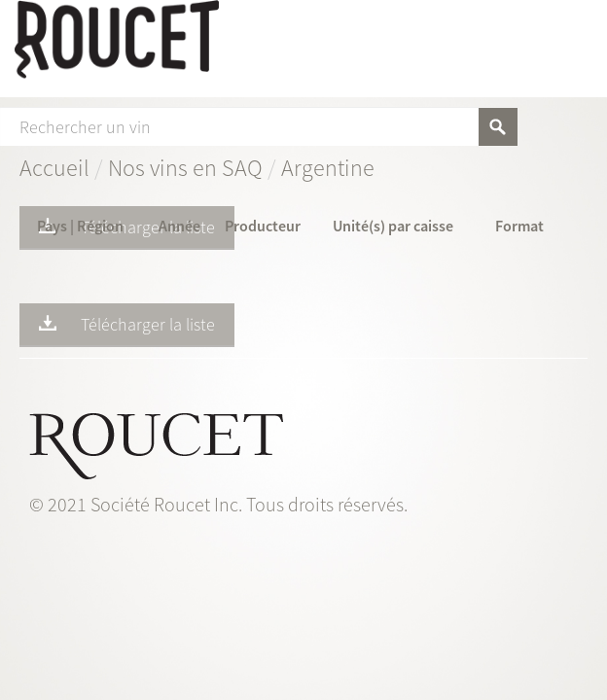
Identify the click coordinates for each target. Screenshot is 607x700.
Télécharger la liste (127, 227)
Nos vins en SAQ (185, 168)
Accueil (54, 168)
